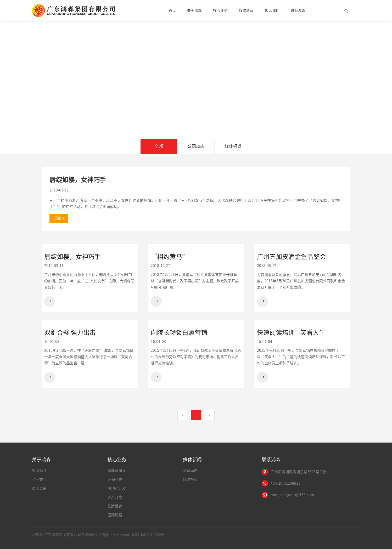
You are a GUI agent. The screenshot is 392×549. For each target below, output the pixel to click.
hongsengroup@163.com (292, 495)
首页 (172, 10)
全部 (159, 146)
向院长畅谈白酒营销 (179, 332)
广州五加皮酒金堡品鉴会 (292, 257)
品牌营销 (115, 506)
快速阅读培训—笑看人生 (291, 332)
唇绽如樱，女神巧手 (78, 180)
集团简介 (39, 471)
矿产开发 (115, 497)
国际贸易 (115, 515)
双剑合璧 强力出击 (70, 332)
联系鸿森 (298, 10)
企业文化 (39, 479)
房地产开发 (117, 488)
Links (340, 536)
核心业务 (220, 10)
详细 (59, 218)
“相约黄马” (170, 257)
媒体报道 (233, 146)
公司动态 (196, 146)
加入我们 (272, 10)
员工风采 (39, 488)
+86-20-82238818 (285, 483)
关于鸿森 (194, 10)
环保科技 (115, 479)
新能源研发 (117, 471)
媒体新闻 (246, 10)
